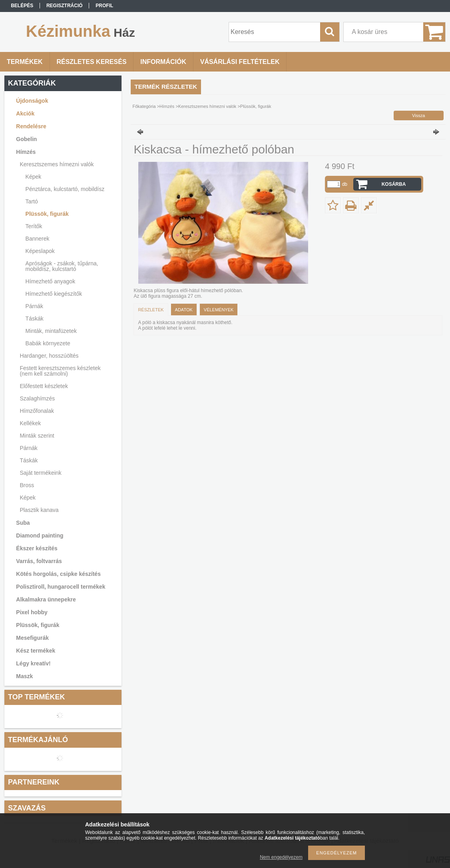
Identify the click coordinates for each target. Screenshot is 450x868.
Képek (34, 177)
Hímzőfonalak (37, 411)
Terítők (34, 226)
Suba (23, 523)
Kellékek (30, 423)
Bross (27, 485)
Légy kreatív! (33, 663)
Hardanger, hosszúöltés (49, 356)
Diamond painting (40, 536)
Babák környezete (48, 343)
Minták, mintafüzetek (51, 331)
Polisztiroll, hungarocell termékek (61, 587)
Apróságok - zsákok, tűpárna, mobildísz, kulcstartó (62, 266)
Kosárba (394, 184)
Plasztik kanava (39, 510)
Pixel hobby (32, 612)
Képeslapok (40, 251)
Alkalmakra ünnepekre (46, 599)
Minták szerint (37, 436)
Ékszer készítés (37, 548)
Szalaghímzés (37, 398)
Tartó (32, 201)
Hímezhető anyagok (51, 281)
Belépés (22, 6)
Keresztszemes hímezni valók (57, 164)
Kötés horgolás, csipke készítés (58, 574)
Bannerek (38, 239)
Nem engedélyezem (281, 857)
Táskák (35, 319)
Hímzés (26, 152)
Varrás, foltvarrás (39, 561)
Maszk (24, 676)
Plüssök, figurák (47, 214)
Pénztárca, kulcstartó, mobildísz (65, 189)
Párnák (34, 306)
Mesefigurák (32, 638)
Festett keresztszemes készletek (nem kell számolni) (60, 371)
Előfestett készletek (44, 386)
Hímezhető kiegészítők (54, 294)
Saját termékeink (40, 473)
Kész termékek (36, 651)
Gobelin (26, 139)
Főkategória (144, 106)
